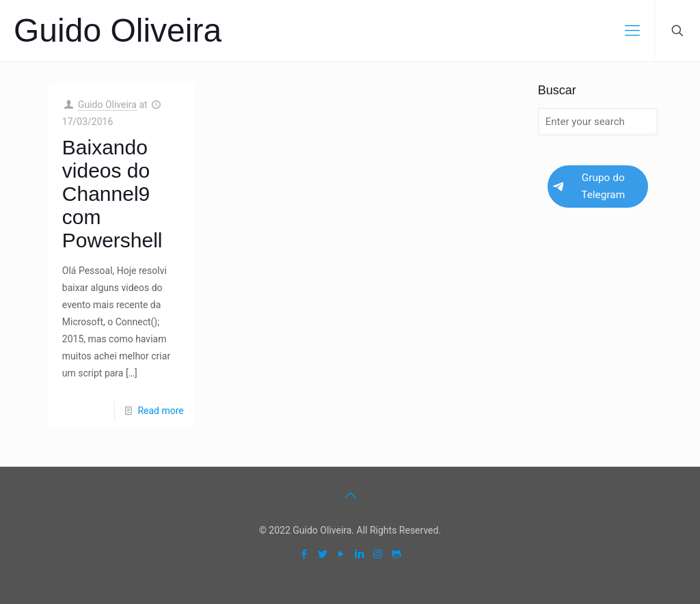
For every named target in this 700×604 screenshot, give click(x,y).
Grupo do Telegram (589, 186)
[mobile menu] (632, 31)
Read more (160, 411)
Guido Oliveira (118, 30)
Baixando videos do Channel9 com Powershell (112, 194)
